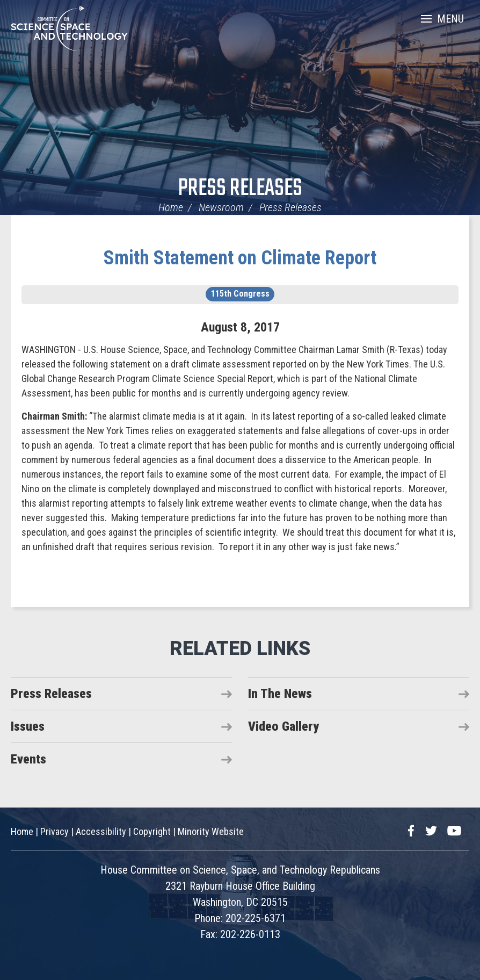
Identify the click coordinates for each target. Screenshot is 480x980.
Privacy (54, 831)
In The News (280, 694)
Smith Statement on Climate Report (240, 258)
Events (28, 759)
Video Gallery (283, 726)
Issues (28, 726)
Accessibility (101, 831)
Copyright (152, 831)
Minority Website (211, 831)
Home (171, 207)
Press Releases (240, 189)
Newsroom (221, 207)
